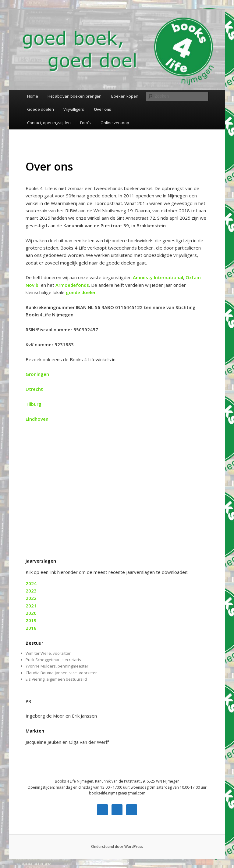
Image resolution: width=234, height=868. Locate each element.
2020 (31, 613)
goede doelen (81, 292)
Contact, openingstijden (49, 123)
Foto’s (85, 123)
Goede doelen (41, 109)
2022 (31, 598)
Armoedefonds (72, 285)
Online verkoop (115, 123)
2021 (31, 606)
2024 (31, 583)
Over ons (102, 109)
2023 (31, 591)
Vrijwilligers (74, 109)
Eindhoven (38, 419)
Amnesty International (158, 277)
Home (33, 96)
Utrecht (34, 389)
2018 (31, 628)
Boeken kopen (125, 96)
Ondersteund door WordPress (117, 846)
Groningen (37, 374)
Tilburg (34, 404)
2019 (31, 620)
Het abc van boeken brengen (74, 96)
